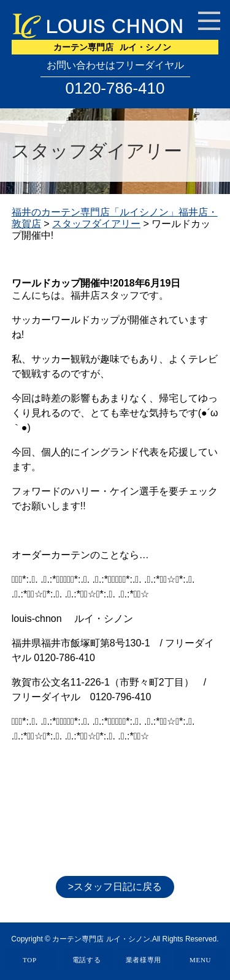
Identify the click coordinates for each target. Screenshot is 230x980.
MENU (200, 960)
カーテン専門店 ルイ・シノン (101, 939)
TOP (30, 960)
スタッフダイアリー (96, 224)
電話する (87, 960)
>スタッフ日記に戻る (115, 887)
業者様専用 (144, 960)
